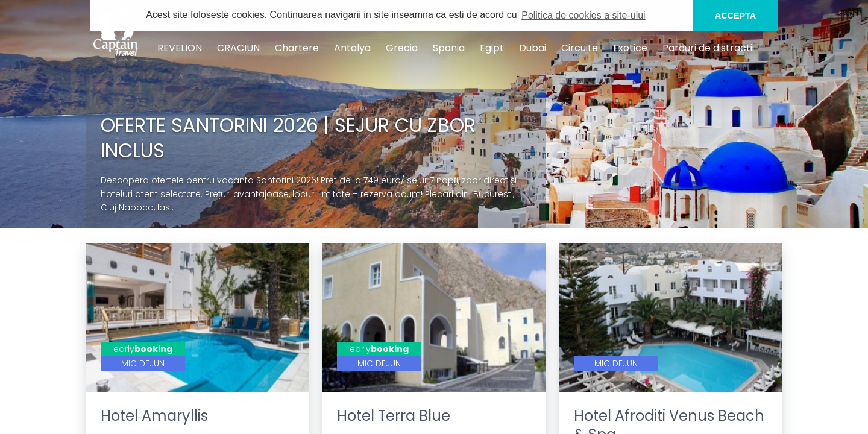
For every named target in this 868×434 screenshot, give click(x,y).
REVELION (180, 48)
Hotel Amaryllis (154, 416)
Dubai (533, 48)
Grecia (402, 48)
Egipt (492, 48)
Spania (449, 48)
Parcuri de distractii (708, 48)
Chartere (297, 48)
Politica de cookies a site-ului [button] (583, 15)
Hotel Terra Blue (394, 416)
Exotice (630, 48)
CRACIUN (238, 48)
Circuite (580, 48)
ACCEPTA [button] (736, 16)
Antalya (352, 48)
